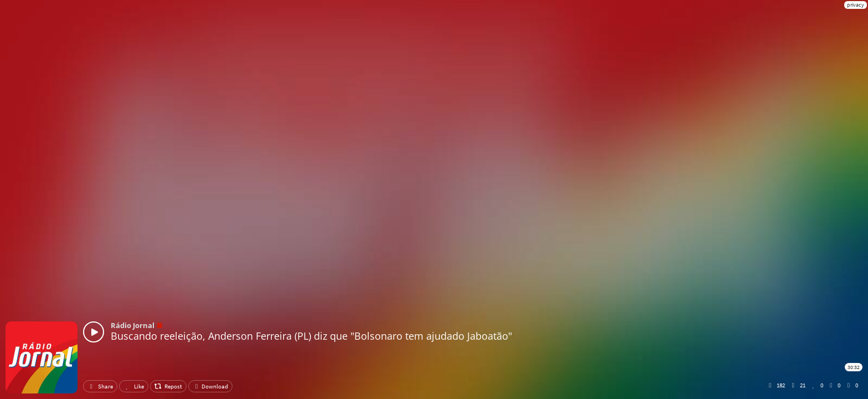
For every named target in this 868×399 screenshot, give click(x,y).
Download (210, 386)
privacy (856, 5)
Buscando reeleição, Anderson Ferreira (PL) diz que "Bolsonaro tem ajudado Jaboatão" (311, 336)
